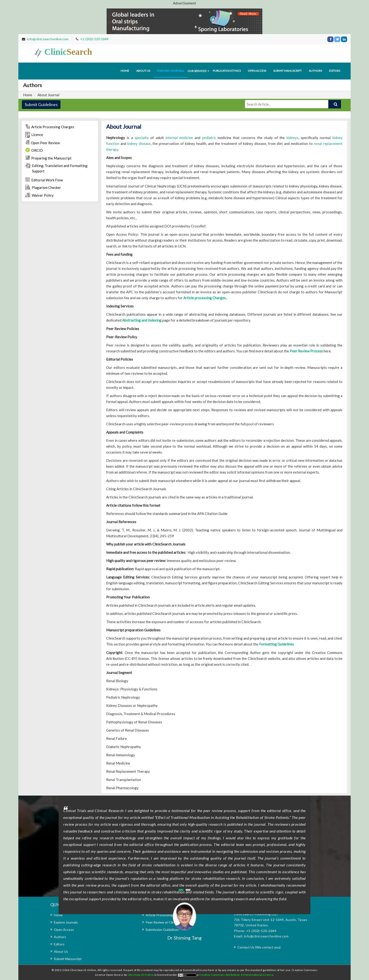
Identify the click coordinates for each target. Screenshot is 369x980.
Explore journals (171, 71)
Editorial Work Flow (44, 180)
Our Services (197, 71)
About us (143, 71)
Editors (335, 71)
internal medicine (179, 138)
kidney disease (139, 143)
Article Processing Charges (50, 127)
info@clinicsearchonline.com (48, 39)
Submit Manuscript (287, 71)
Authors (315, 71)
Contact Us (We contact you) (259, 947)
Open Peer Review (43, 143)
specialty (142, 138)
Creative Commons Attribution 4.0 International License (236, 975)
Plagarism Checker (43, 187)
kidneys (293, 138)
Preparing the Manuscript (48, 158)
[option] (184, 868)
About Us (61, 951)
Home (125, 71)
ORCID (34, 150)
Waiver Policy (39, 195)
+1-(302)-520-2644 (94, 39)
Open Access (257, 71)
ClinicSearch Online (141, 975)
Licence (34, 135)
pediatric (209, 138)
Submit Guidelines (41, 104)
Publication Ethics (227, 71)
